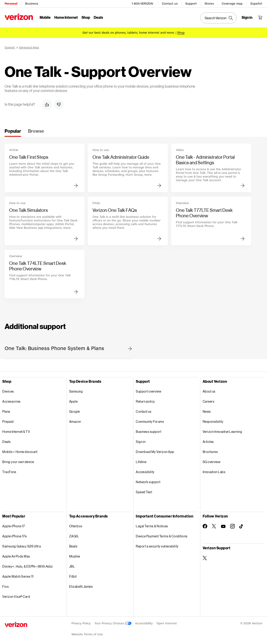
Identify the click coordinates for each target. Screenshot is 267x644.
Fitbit (73, 576)
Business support (148, 432)
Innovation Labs (214, 472)
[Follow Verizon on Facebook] (205, 526)
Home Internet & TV (16, 432)
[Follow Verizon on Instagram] (232, 526)
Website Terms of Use (87, 634)
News (207, 411)
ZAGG (74, 536)
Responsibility (213, 422)
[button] (47, 105)
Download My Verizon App (155, 452)
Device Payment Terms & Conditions (162, 536)
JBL (72, 566)
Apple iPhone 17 (14, 526)
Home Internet (66, 17)
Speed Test (144, 492)
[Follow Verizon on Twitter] (214, 526)
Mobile (45, 17)
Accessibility (145, 472)
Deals (7, 442)
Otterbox (76, 526)
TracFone (9, 472)
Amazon (75, 422)
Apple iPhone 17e (14, 536)
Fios (5, 586)
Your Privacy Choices (113, 623)
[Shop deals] (181, 33)
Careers (209, 401)
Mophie (75, 556)
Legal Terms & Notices (152, 526)
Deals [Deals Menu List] (98, 17)
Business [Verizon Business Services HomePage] (32, 4)
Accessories (11, 401)
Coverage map (232, 4)
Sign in (141, 442)
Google (75, 411)
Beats (73, 546)
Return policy (145, 401)
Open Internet (167, 623)
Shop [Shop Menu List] (86, 17)
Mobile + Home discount (20, 452)
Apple (74, 401)
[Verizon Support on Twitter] (205, 558)
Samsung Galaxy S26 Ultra (22, 546)
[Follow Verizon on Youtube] (223, 526)
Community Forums (150, 422)
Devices (8, 391)
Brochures (210, 452)
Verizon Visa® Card (16, 597)
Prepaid (8, 422)
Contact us (170, 4)
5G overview (212, 462)
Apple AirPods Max (16, 556)
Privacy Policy (81, 623)
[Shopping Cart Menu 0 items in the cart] (260, 17)
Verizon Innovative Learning (222, 432)
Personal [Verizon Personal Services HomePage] (11, 4)
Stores (209, 4)
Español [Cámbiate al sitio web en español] (256, 4)
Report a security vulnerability (157, 546)
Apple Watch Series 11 (18, 576)
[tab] (13, 132)
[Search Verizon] (218, 18)
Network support (148, 482)
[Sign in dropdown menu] (247, 17)
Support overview (148, 391)
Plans (6, 411)
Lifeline (141, 462)
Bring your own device (18, 462)
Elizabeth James (81, 586)
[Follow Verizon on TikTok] (242, 526)
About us (209, 391)
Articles (208, 442)
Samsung (76, 391)
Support (191, 4)
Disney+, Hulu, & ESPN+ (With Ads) (27, 566)
